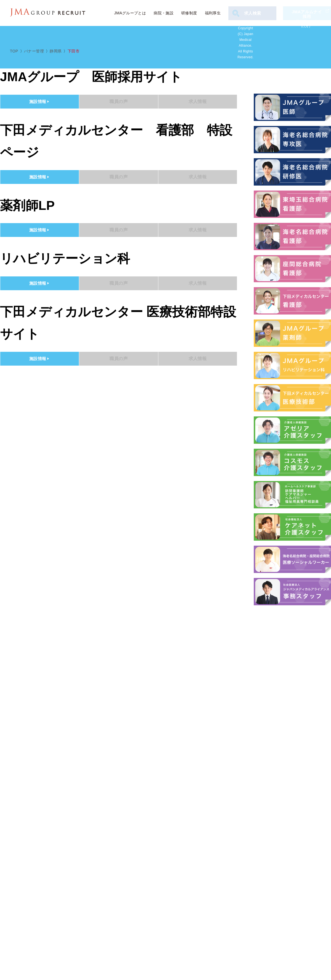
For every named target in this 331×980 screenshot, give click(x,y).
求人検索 (248, 13)
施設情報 (40, 101)
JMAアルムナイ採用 (307, 13)
